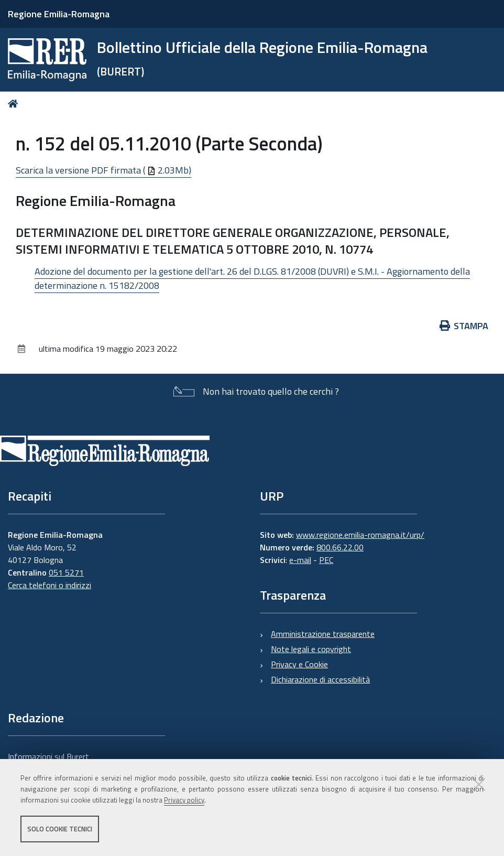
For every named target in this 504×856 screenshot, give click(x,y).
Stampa (464, 326)
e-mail (300, 560)
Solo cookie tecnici (60, 829)
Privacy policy (184, 800)
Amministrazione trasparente (323, 634)
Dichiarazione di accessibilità (320, 679)
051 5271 (66, 572)
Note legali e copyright (311, 649)
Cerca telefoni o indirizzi (50, 585)
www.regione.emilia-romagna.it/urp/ (360, 535)
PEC (326, 560)
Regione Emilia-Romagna (59, 14)
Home (15, 104)
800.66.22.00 (340, 547)
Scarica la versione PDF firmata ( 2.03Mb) (103, 170)
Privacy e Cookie (299, 664)
